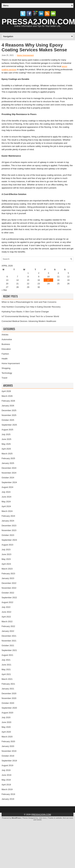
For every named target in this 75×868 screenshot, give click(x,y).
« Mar (4, 290)
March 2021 (7, 679)
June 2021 (6, 665)
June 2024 (6, 497)
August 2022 (7, 602)
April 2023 (6, 564)
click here (43, 818)
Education (6, 349)
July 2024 (6, 492)
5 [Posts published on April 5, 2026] (68, 273)
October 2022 (8, 593)
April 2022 (6, 617)
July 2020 (6, 717)
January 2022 (8, 631)
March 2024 (7, 511)
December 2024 (9, 468)
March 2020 (7, 737)
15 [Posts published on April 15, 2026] (28, 280)
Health (5, 359)
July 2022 (6, 607)
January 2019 (8, 799)
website (59, 818)
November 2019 (9, 751)
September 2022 (9, 598)
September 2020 (9, 708)
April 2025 (6, 449)
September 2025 (9, 425)
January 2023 (8, 578)
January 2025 (8, 463)
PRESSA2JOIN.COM (41, 815)
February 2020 (8, 741)
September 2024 (9, 482)
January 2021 (8, 689)
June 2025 (6, 439)
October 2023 (8, 535)
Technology (7, 373)
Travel (4, 378)
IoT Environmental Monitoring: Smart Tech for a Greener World (30, 316)
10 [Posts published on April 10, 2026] (48, 277)
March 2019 (7, 789)
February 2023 (8, 574)
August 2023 (7, 545)
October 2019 (8, 756)
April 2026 (6, 391)
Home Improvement (25, 55)
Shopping (6, 368)
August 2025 (7, 430)
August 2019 (7, 765)
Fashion (5, 354)
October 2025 (8, 420)
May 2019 (6, 780)
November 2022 (9, 588)
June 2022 (6, 612)
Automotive (7, 339)
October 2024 (8, 478)
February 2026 (8, 401)
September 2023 (9, 540)
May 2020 (6, 727)
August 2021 (7, 655)
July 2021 (6, 660)
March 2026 (7, 396)
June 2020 (6, 722)
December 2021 (9, 636)
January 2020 (8, 746)
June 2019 (6, 775)
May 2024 (6, 502)
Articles (5, 335)
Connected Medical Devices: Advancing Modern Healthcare (29, 321)
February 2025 (8, 458)
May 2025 (6, 444)
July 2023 (6, 550)
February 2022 (8, 626)
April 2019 (6, 785)
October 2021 (8, 645)
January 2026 (8, 406)
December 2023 (9, 526)
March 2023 (7, 569)
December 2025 (9, 410)
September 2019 (9, 761)
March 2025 (7, 454)
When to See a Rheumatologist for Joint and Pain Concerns (29, 302)
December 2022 (9, 583)
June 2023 (6, 554)
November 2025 (9, 415)
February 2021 (8, 684)
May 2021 (6, 669)
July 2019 (6, 770)
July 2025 (6, 434)
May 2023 (6, 559)
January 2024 (8, 521)
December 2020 (9, 693)
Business (6, 344)
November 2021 (9, 641)
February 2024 (8, 516)
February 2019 (8, 794)
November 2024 (9, 473)
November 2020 (9, 698)
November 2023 (9, 530)
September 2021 (9, 650)
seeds (39, 820)
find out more (68, 818)
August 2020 (7, 713)
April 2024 (6, 506)
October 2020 (8, 703)
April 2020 (6, 732)
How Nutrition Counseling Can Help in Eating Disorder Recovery (31, 307)
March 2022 (7, 621)
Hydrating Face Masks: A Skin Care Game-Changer (25, 312)
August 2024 (7, 487)
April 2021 (6, 674)
